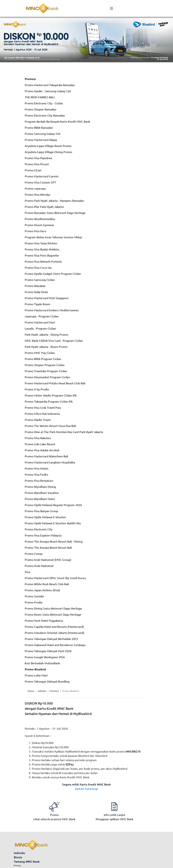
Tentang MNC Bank (27, 861)
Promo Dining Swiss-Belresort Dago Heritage (53, 608)
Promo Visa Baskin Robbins (42, 249)
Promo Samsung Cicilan (40, 280)
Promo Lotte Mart (36, 675)
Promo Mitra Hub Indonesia (42, 414)
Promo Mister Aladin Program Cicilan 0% (51, 395)
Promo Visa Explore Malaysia (43, 535)
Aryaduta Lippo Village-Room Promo (48, 146)
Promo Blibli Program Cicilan (43, 359)
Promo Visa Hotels (37, 468)
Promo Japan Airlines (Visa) (42, 590)
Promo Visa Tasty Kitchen (41, 243)
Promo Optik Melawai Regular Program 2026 (53, 505)
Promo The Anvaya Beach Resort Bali (48, 547)
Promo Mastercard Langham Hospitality (50, 462)
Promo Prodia (34, 602)
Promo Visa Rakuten (38, 438)
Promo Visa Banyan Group (41, 511)
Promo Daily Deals (36, 292)
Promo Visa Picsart (37, 164)
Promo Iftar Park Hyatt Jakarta (44, 207)
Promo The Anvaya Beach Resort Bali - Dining (54, 541)
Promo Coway (34, 553)
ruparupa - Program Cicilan (42, 316)
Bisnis (18, 857)
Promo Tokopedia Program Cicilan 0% (49, 401)
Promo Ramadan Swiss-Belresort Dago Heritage (55, 213)
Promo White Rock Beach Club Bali (47, 584)
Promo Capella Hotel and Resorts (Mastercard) (54, 627)
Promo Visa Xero (35, 231)
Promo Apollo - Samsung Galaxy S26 (48, 91)
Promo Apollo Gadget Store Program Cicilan (53, 274)
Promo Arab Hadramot (39, 566)
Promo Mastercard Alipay (41, 140)
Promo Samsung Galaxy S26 (43, 134)
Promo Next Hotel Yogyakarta (44, 620)
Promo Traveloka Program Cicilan (46, 371)
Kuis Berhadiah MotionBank (42, 663)
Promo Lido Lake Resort (40, 444)
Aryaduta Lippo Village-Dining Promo (48, 152)
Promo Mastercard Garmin (42, 176)
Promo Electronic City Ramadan (45, 115)
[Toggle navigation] (112, 9)
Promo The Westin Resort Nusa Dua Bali (50, 426)
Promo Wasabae (35, 286)
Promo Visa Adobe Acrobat (42, 450)
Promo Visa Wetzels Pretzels (43, 261)
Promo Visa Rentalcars (39, 480)
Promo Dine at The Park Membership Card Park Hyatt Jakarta (64, 432)
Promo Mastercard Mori (40, 322)
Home (31, 691)
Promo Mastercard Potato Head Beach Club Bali (55, 383)
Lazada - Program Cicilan (40, 328)
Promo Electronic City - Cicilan (44, 103)
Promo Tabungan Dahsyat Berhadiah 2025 (51, 639)
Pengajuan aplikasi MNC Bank (114, 813)
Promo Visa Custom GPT (40, 182)
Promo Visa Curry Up (38, 267)
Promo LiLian (33, 170)
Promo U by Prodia (37, 389)
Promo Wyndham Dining (40, 487)
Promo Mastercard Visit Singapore (47, 298)
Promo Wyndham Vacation (42, 493)
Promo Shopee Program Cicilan (45, 365)
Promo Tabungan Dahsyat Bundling (47, 681)
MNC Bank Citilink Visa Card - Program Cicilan (54, 340)
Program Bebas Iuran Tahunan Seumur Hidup (53, 237)
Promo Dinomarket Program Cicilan (47, 377)
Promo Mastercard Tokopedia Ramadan (50, 85)
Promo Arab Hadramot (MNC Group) (48, 560)
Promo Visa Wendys (38, 194)
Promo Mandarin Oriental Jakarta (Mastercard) (54, 633)
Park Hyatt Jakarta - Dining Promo (46, 334)
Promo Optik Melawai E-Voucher (45, 517)
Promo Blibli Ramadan (39, 127)
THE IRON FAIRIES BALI (40, 97)
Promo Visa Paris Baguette (42, 255)
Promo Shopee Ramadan (41, 109)
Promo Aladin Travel (38, 420)
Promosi (30, 79)
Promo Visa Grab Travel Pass (43, 407)
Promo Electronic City (39, 529)
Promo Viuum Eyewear (39, 225)
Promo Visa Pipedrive (39, 158)
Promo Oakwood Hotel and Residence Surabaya (55, 645)
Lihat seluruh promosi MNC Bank (54, 813)
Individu (42, 691)
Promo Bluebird (35, 669)
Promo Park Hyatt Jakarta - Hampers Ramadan (54, 200)
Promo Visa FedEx (36, 474)
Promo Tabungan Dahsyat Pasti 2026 (48, 651)
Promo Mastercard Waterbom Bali (46, 456)
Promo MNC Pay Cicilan (40, 353)
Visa (27, 572)
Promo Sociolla (34, 596)
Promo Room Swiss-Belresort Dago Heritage (53, 614)
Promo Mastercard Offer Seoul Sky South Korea (55, 578)
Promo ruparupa (35, 188)
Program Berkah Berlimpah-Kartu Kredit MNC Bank (57, 121)
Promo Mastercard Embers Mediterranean (52, 310)
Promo (17, 865)
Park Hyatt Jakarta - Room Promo (46, 347)
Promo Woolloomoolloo (40, 219)
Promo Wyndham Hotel (40, 499)
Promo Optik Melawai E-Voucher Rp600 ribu (53, 523)
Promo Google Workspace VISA (45, 657)
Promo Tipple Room (37, 304)
